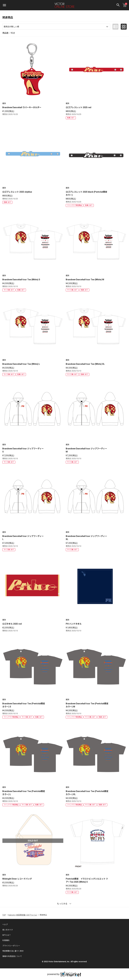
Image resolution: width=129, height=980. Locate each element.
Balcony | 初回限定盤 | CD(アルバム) (23, 915)
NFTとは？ (7, 935)
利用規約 (6, 940)
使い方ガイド (8, 930)
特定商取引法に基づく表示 (13, 951)
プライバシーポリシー (11, 946)
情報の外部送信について (12, 956)
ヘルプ (5, 925)
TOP (4, 915)
